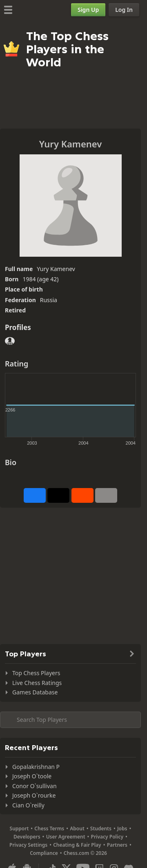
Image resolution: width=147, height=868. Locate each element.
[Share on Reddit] (82, 495)
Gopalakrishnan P (36, 767)
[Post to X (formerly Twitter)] (58, 495)
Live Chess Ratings (37, 683)
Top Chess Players (36, 673)
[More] (106, 495)
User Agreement (66, 837)
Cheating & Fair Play (77, 845)
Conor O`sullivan (35, 786)
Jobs (122, 828)
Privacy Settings (28, 845)
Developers (27, 837)
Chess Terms (49, 828)
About (77, 828)
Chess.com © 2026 (85, 853)
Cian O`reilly (28, 805)
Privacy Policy (107, 837)
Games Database (35, 692)
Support (19, 828)
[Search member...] (70, 720)
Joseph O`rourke (34, 795)
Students (101, 828)
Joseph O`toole (32, 776)
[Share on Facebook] (35, 495)
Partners (117, 845)
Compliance (44, 853)
